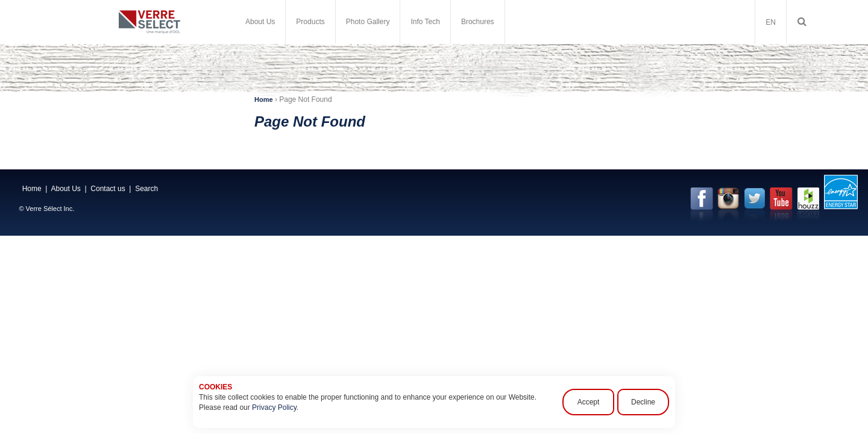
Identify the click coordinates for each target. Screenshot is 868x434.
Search (146, 189)
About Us (260, 22)
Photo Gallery (368, 22)
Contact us (108, 189)
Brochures (478, 22)
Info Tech (425, 22)
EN (771, 22)
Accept (589, 402)
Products (310, 22)
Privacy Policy (274, 407)
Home (264, 99)
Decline (643, 402)
